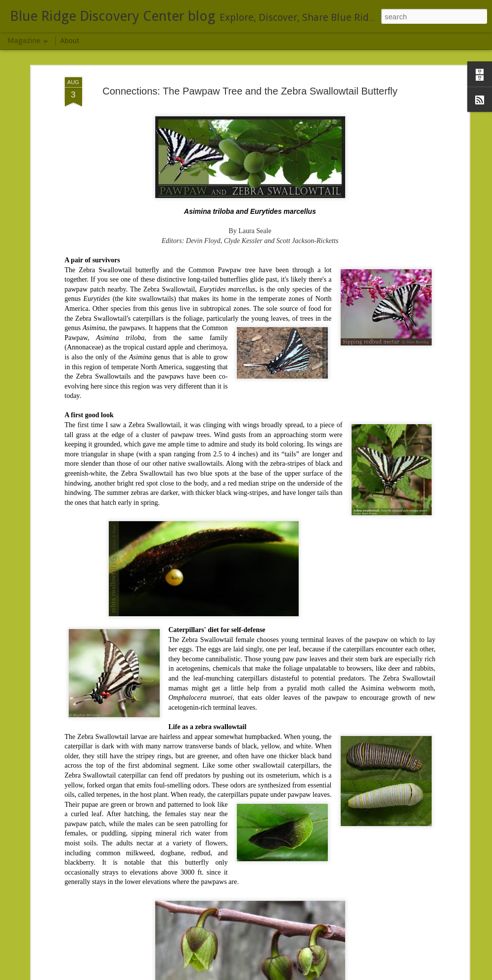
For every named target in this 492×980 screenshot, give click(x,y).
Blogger (365, 975)
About (70, 41)
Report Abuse (394, 975)
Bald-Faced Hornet (186, 690)
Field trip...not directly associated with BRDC (120, 915)
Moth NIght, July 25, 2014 (198, 803)
